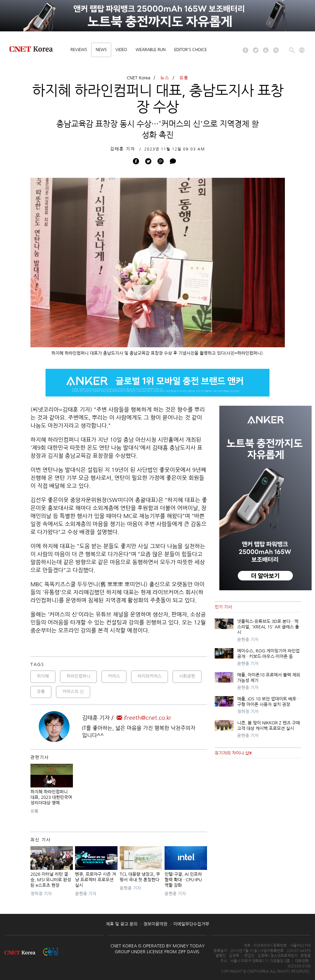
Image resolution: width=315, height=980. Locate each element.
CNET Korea (139, 78)
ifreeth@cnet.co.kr (144, 718)
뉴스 (165, 78)
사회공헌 (187, 676)
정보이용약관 (155, 924)
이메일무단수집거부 (191, 924)
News (101, 50)
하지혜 (43, 676)
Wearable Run (151, 50)
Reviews (79, 50)
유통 (184, 78)
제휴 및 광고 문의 (122, 924)
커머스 (114, 676)
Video (121, 50)
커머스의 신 (73, 691)
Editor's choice (190, 50)
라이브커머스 (150, 676)
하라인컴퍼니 (78, 676)
